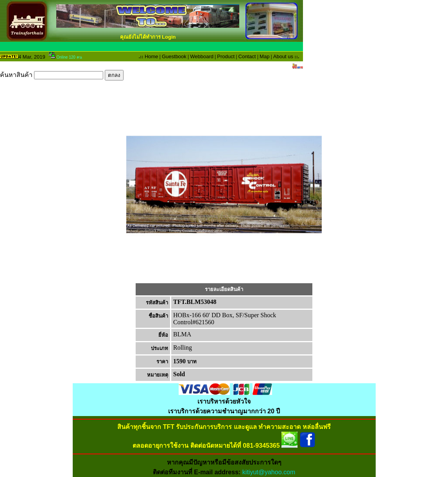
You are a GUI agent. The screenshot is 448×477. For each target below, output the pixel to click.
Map (264, 56)
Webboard (202, 56)
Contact (247, 56)
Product (226, 56)
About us (283, 56)
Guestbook (174, 56)
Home (151, 56)
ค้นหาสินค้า (62, 75)
